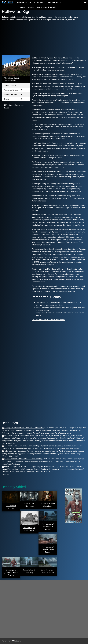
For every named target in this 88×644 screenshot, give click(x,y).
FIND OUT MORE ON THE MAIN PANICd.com (48, 320)
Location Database (25, 7)
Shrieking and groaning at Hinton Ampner (11, 573)
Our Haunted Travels (47, 7)
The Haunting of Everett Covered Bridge (48, 550)
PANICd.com (16, 641)
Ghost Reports (55, 2)
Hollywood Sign (10, 451)
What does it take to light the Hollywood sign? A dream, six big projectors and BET (35, 436)
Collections (40, 2)
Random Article (24, 2)
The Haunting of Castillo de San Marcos (48, 527)
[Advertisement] (44, 37)
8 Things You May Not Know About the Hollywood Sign (25, 428)
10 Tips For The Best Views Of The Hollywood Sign (23, 459)
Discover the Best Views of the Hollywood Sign (22, 446)
